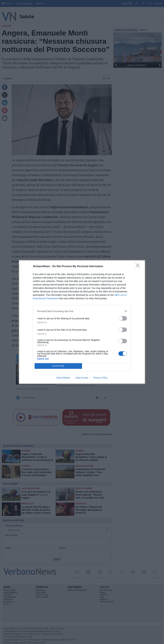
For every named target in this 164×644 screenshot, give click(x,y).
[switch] (123, 318)
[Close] (139, 267)
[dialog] (82, 322)
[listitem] (82, 311)
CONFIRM (58, 366)
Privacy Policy (100, 378)
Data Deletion (63, 378)
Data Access (82, 378)
